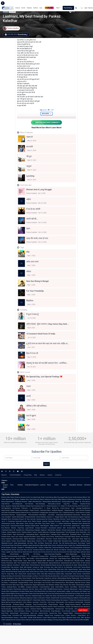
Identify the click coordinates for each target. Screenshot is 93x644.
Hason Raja (20, 585)
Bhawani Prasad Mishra (44, 618)
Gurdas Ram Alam (52, 567)
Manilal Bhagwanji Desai (28, 604)
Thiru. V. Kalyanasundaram (67, 513)
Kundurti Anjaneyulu (41, 510)
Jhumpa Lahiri (33, 523)
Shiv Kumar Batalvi (46, 569)
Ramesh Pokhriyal (21, 508)
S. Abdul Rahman (80, 513)
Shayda (8, 593)
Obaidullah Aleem (62, 554)
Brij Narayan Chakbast (19, 499)
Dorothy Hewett (46, 552)
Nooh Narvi (24, 550)
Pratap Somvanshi (13, 615)
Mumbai (20, 485)
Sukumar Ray (67, 585)
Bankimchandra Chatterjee (61, 589)
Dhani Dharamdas (51, 556)
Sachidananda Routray (47, 558)
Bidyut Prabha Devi (72, 521)
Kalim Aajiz (73, 552)
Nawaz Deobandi (25, 517)
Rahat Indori (42, 523)
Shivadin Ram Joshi (69, 539)
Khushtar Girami (25, 497)
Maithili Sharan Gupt (66, 587)
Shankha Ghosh (31, 578)
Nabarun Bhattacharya (69, 499)
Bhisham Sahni (6, 497)
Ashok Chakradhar (65, 561)
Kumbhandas (22, 556)
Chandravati (58, 583)
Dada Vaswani (83, 521)
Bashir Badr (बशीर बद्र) (80, 618)
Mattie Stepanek (40, 534)
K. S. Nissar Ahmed (49, 508)
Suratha (25, 521)
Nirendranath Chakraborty (44, 578)
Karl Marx (73, 563)
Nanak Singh (17, 572)
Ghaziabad (73, 485)
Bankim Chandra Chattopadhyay (51, 600)
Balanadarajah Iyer (24, 543)
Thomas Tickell (81, 574)
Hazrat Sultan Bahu (38, 574)
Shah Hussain (27, 574)
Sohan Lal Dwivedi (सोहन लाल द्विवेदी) (79, 620)
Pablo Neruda (49, 576)
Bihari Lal (30, 563)
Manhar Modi (41, 591)
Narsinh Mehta (42, 609)
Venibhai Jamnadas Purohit (35, 602)
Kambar (8, 510)
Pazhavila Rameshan (12, 539)
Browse (18, 8)
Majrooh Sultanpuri (67, 550)
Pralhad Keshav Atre (77, 537)
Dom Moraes (18, 545)
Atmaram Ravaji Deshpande (69, 519)
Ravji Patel (36, 593)
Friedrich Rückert (81, 556)
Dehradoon (88, 485)
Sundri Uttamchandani (13, 526)
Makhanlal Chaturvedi (14, 611)
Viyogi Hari (79, 558)
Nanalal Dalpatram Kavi (73, 611)
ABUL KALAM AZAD (30, 618)
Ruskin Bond (21, 554)
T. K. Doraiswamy (32, 556)
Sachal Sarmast (34, 572)
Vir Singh (8, 574)
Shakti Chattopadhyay (78, 585)
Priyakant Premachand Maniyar (25, 607)
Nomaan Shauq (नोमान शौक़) (61, 620)
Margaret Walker (49, 526)
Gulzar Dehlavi (24, 539)
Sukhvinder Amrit (71, 567)
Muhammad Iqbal (27, 576)
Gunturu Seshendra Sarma (60, 545)
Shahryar (67, 543)
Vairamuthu (19, 521)
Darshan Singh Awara (80, 569)
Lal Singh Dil (41, 567)
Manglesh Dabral (70, 556)
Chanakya (42, 556)
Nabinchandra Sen (43, 585)
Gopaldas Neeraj (11, 607)
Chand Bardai (71, 558)
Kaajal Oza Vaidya (44, 596)
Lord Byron (35, 576)
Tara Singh (58, 558)
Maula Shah (56, 569)
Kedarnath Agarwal (48, 563)
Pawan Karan (11, 537)
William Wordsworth (79, 587)
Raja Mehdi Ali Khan (78, 502)
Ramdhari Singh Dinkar (51, 587)
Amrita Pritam (17, 576)
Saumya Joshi (79, 591)
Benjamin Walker (27, 502)
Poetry (6, 12)
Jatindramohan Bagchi (30, 585)
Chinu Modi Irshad (51, 591)
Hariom (23, 620)
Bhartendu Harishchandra (62, 563)
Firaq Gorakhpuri (55, 615)
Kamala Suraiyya (35, 528)
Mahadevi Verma (60, 611)
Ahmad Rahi (10, 572)
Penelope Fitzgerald (54, 572)
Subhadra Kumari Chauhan (13, 620)
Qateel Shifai (50, 523)
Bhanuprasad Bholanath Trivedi (69, 596)
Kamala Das (36, 545)
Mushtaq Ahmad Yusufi (66, 548)
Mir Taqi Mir (60, 543)
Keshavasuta (75, 517)
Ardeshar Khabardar (41, 607)
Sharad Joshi (37, 552)
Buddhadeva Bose (12, 578)
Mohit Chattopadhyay (12, 591)
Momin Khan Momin (79, 528)
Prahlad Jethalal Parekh (52, 598)
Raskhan (24, 563)
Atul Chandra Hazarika (76, 504)
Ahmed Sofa (10, 504)
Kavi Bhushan (75, 561)
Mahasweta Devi (22, 504)
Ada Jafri (53, 543)
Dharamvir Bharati (40, 565)
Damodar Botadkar (12, 609)
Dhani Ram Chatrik (17, 574)
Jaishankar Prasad (38, 587)
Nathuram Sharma (45, 550)
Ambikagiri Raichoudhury (47, 504)
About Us (4, 475)
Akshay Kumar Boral (31, 583)
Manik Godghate (52, 510)
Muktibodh (49, 565)
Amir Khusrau (82, 506)
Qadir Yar (63, 572)
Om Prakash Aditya (51, 541)
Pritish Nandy (9, 613)
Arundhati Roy (80, 499)
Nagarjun (14, 532)
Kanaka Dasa (30, 506)
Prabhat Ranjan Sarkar (48, 580)
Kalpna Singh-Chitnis (46, 545)
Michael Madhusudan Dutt (75, 578)
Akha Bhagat (48, 604)
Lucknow (43, 485)
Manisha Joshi (24, 596)
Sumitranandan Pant (63, 552)
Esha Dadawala (33, 596)
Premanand (40, 604)
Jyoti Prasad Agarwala (22, 537)
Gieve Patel (29, 499)
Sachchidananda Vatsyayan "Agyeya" (38, 615)
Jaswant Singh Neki (20, 567)
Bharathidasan (68, 515)
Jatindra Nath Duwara (64, 528)
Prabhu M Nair (81, 563)
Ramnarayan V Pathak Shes (69, 600)
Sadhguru (50, 620)
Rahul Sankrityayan (57, 515)
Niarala (54, 565)
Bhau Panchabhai (13, 519)
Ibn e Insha (54, 552)
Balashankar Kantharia (54, 609)
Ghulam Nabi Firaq (65, 517)
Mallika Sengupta (26, 587)
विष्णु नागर (31, 554)
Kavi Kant (65, 609)
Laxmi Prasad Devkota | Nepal (71, 615)
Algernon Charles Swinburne (27, 609)
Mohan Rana (45, 539)
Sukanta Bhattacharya (15, 589)
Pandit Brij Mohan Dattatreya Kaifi (43, 499)
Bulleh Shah (72, 574)
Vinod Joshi (84, 593)
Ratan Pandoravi (15, 497)
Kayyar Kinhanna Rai (38, 541)
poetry (43, 110)
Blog (36, 475)
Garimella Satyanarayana (38, 519)
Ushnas (13, 602)
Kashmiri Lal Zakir (60, 526)
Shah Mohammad (79, 572)
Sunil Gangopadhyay (27, 580)
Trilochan (82, 510)
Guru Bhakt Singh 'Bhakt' (38, 497)
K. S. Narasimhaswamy (51, 506)
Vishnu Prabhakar (51, 534)
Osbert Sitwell (30, 565)
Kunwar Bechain (49, 613)
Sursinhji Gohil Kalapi (75, 609)
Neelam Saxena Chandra (35, 532)
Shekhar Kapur (12, 534)
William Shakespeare (76, 613)
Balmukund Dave (21, 602)
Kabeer (85, 613)
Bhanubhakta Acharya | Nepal (14, 618)
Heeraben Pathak (24, 591)
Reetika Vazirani (36, 517)
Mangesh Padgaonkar (65, 510)
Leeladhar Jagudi (27, 545)
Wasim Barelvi (45, 543)
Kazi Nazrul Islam (37, 589)
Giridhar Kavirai (35, 558)
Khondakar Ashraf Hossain (38, 537)
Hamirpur (80, 485)
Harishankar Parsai (35, 539)
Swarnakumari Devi (73, 530)
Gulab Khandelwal (63, 541)
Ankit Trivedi (48, 593)
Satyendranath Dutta (62, 532)
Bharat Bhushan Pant (28, 611)
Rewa (49, 485)
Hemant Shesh (9, 545)
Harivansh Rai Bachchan (64, 565)
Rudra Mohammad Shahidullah (67, 534)
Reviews (42, 475)
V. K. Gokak (61, 506)
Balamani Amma (26, 513)
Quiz (41, 8)
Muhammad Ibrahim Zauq (12, 550)
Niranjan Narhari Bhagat (61, 604)
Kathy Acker (56, 576)
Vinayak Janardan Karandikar (46, 521)
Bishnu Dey (17, 587)
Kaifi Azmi (29, 620)
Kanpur (5, 487)
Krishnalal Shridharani (13, 604)
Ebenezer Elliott (29, 613)
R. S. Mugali (55, 517)
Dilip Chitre (75, 510)
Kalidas (33, 526)
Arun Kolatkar (82, 519)
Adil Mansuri (15, 596)
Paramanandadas (12, 556)
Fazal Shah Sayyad (67, 569)
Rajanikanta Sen (9, 508)
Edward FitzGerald (65, 537)
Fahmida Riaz (33, 504)
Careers (50, 475)
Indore (57, 485)
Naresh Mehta (37, 563)
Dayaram (73, 604)
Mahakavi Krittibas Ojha (56, 585)
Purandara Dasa (39, 506)
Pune (12, 485)
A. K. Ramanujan (10, 521)
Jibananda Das (27, 589)
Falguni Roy (41, 583)
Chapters (29, 8)
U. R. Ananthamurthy (34, 508)
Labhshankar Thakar (27, 593)
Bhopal (64, 485)
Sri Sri (64, 567)
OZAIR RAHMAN (48, 589)
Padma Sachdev (80, 576)
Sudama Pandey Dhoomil (14, 541)
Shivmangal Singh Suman (65, 497)
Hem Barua (9, 576)
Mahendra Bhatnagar (49, 532)
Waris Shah (65, 574)
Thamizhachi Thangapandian (40, 513)
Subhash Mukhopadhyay (59, 578)
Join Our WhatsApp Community (46, 122)
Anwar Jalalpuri (81, 526)
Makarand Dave (79, 607)
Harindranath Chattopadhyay (26, 534)
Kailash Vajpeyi (27, 541)
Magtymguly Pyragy (78, 554)
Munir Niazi (19, 569)
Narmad (8, 602)
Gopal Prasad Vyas (79, 550)
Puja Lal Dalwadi (10, 598)
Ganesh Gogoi (62, 504)
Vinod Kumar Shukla (53, 537)
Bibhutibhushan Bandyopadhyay (62, 502)
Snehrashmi (42, 598)
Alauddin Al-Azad (61, 530)
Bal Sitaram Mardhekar (53, 519)
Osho (60, 567)
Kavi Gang (16, 558)
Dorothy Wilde (15, 523)
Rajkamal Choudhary (13, 565)
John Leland (64, 576)
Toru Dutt (42, 576)
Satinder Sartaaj (32, 567)
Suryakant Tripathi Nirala (12, 517)
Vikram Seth (81, 534)
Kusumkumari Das (70, 580)
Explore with (17, 35)
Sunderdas (60, 556)
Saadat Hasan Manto (25, 561)
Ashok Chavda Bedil (66, 593)
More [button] (58, 8)
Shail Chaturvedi (53, 548)
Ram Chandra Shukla (41, 548)
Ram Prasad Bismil (55, 539)
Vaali (40, 515)
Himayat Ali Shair (24, 519)
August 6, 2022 (70, 28)
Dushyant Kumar (57, 618)
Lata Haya (23, 615)
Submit (46, 464)
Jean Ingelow (39, 613)
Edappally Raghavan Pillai (42, 530)
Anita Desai (80, 532)
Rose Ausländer (37, 561)
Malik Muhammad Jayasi (51, 561)
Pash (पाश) (35, 620)
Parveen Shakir (13, 543)
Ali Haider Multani (77, 565)
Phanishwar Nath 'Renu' (14, 563)
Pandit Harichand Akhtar (80, 497)
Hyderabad (28, 485)
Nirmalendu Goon (16, 580)
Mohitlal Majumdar (75, 583)
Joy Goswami (37, 580)
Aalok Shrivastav (28, 552)
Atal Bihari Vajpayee (61, 613)
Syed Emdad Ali (60, 580)
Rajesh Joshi (46, 515)
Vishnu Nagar (42, 554)
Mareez (8, 596)
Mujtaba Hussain (46, 517)
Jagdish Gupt (10, 552)
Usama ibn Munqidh (15, 530)
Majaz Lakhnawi (81, 552)
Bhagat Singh (19, 613)
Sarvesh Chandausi (33, 550)
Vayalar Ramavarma (17, 510)
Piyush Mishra (39, 611)
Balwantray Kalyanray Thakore (29, 598)
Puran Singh (70, 572)
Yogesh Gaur (72, 545)
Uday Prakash (13, 561)
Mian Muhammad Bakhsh (53, 574)
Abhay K (7, 583)
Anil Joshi (47, 602)
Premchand (71, 576)
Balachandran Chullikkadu (14, 502)
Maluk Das (9, 558)
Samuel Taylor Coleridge (73, 508)
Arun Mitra (66, 583)
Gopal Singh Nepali (82, 539)
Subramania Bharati (79, 515)
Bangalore (36, 485)
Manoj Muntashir (67, 618)
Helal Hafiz (7, 580)
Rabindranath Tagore (76, 589)
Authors (36, 8)
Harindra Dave (64, 602)
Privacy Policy (28, 475)
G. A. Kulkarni (59, 523)
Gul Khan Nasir (24, 558)
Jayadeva (8, 506)
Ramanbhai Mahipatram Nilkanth (69, 598)
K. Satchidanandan (29, 548)
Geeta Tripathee (22, 532)
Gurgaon (5, 485)
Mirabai (64, 558)
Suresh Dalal (55, 602)
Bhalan (42, 593)
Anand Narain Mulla (51, 497)
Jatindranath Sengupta (17, 583)
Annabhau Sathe (60, 521)
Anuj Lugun (25, 528)
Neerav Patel (33, 591)
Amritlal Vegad (71, 526)
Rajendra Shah (81, 604)
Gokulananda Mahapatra (71, 523)
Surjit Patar (36, 569)
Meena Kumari (18, 552)
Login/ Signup (83, 610)
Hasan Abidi (39, 526)
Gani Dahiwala (56, 593)
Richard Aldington (25, 526)
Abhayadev (72, 532)
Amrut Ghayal (76, 593)
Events (23, 8)
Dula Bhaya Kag (55, 596)
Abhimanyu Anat (76, 543)
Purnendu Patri (50, 583)
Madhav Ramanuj (15, 593)
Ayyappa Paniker (29, 510)
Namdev (53, 530)
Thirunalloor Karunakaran (48, 528)
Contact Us (58, 475)
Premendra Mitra (11, 585)
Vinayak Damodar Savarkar (14, 548)
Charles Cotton (44, 572)
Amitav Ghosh (24, 523)
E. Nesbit (22, 565)
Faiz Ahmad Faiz (56, 550)
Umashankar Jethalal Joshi (66, 607)
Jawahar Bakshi (61, 591)
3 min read (12, 12)
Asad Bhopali (83, 523)
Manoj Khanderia (12, 600)
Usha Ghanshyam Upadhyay (78, 541)
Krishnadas (51, 554)
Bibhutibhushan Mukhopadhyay (42, 502)
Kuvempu (75, 506)
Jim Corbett (61, 508)
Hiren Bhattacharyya (28, 530)
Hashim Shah (25, 572)
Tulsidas (14, 506)
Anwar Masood (28, 569)
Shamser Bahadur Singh (13, 528)
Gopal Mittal (58, 499)
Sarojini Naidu (83, 530)
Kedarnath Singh (49, 611)
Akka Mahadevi (21, 506)
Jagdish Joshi (70, 591)
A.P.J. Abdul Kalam (35, 600)
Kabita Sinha (22, 578)
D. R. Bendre (68, 506)
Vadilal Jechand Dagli (23, 600)
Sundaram (71, 602)
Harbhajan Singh (10, 569)
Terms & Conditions (15, 475)
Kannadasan (35, 515)
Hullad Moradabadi (81, 545)
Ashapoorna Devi (81, 580)
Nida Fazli (10, 567)
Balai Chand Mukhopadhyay (13, 513)
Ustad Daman (81, 567)
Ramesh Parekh (52, 607)
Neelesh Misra (43, 620)
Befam (18, 598)
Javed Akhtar (32, 521)
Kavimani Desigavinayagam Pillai (20, 515)
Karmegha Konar (54, 513)
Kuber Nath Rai (35, 543)
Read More (47, 114)
